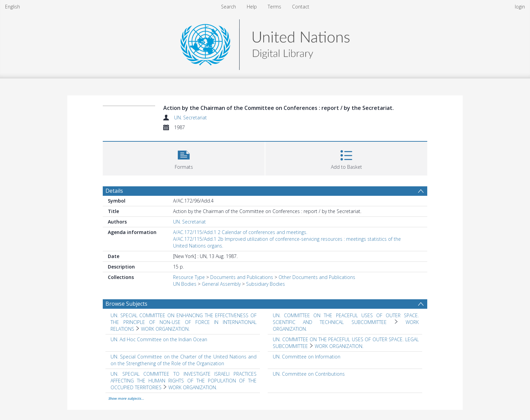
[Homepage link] (265, 43)
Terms (274, 7)
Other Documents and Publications (317, 277)
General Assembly (221, 284)
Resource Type (189, 277)
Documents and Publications (242, 277)
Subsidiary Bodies (266, 284)
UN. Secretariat (190, 118)
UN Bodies (185, 284)
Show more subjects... (126, 398)
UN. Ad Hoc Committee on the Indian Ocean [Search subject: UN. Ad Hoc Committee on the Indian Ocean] (159, 339)
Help (252, 7)
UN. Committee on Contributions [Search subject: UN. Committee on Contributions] (309, 374)
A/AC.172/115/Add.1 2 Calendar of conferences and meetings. (240, 232)
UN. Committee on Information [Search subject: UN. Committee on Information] (307, 357)
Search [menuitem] (228, 7)
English (13, 7)
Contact (301, 7)
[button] (184, 158)
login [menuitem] (520, 7)
